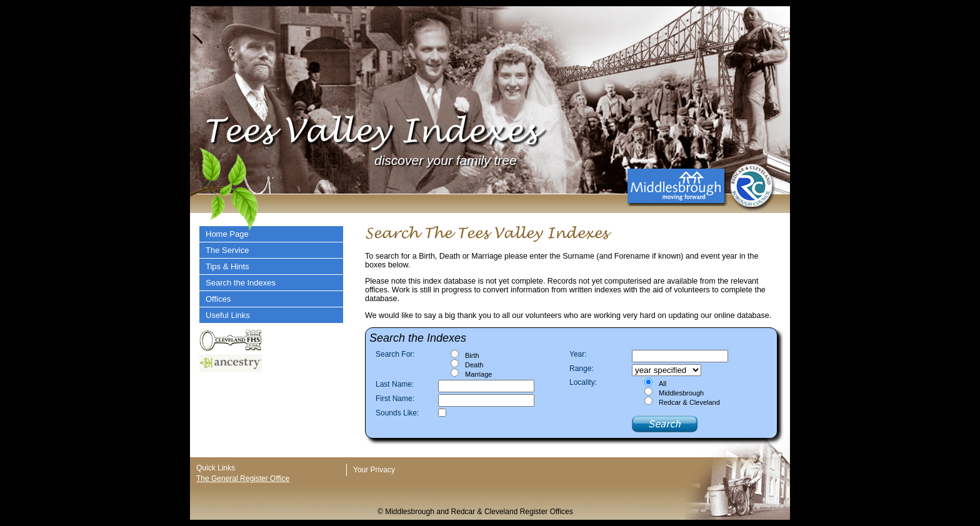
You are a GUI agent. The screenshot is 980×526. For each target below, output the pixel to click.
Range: (582, 369)
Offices (218, 299)
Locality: (583, 382)
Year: (578, 354)
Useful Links (228, 315)
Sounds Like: (397, 413)
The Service (227, 250)
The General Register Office (243, 479)
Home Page (227, 234)
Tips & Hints (227, 266)
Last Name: (395, 384)
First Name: (395, 399)
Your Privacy (374, 470)
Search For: (395, 354)
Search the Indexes (241, 283)
